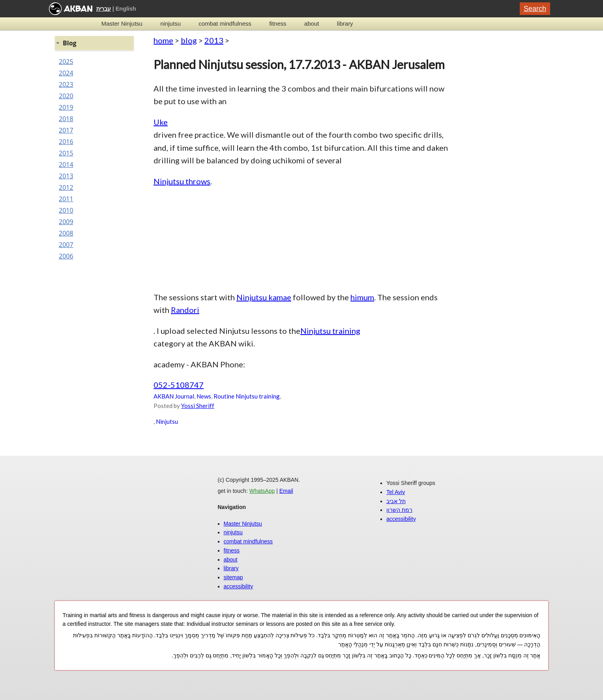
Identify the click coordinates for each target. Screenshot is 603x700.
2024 (66, 73)
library (345, 23)
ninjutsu (170, 23)
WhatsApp (262, 491)
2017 (66, 130)
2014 (66, 165)
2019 (66, 107)
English (126, 9)
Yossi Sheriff (198, 406)
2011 (66, 199)
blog (189, 40)
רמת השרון (399, 510)
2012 (66, 187)
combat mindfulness (225, 23)
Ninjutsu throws (182, 181)
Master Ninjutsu (122, 23)
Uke (161, 122)
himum (362, 297)
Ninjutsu (167, 421)
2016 (66, 142)
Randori (185, 310)
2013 (214, 40)
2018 (66, 119)
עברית (104, 9)
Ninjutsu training (330, 331)
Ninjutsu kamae (264, 297)
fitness (278, 23)
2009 (66, 222)
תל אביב (396, 501)
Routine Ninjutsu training (247, 396)
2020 (66, 96)
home (163, 40)
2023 (66, 84)
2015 (66, 153)
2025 (66, 62)
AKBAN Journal (174, 396)
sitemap (233, 577)
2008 (66, 233)
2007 (66, 245)
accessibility (239, 586)
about (312, 23)
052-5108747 (179, 385)
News (204, 396)
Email (286, 491)
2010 (66, 210)
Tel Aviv (396, 492)
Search (535, 9)
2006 (66, 256)
